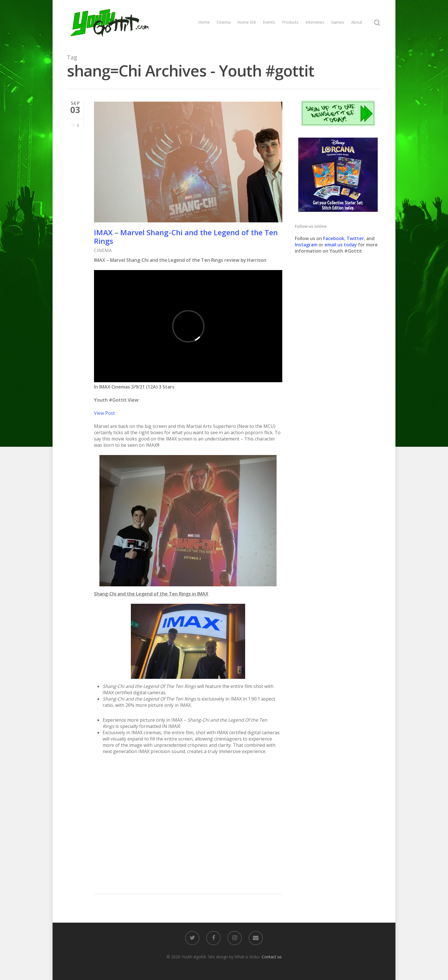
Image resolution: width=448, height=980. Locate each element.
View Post (104, 413)
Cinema (224, 22)
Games (338, 22)
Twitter (355, 238)
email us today (341, 245)
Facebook (334, 238)
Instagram (307, 245)
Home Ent (247, 22)
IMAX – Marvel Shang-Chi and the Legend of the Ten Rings (186, 237)
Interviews (315, 22)
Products (290, 22)
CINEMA (103, 250)
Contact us (272, 957)
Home (204, 22)
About (357, 22)
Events (269, 22)
